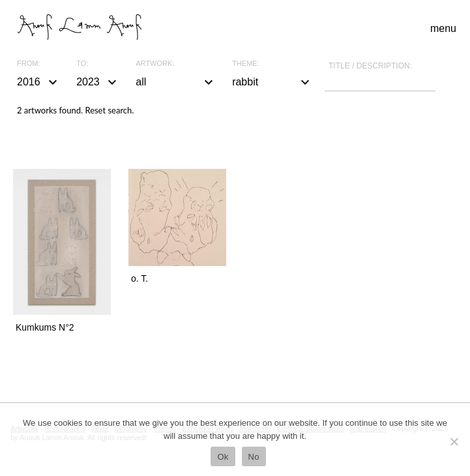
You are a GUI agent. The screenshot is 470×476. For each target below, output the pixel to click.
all (176, 82)
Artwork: (155, 64)
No (254, 457)
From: (28, 64)
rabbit (272, 82)
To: (82, 64)
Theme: (246, 64)
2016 (39, 82)
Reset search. (109, 110)
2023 (98, 82)
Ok (223, 457)
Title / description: (370, 66)
